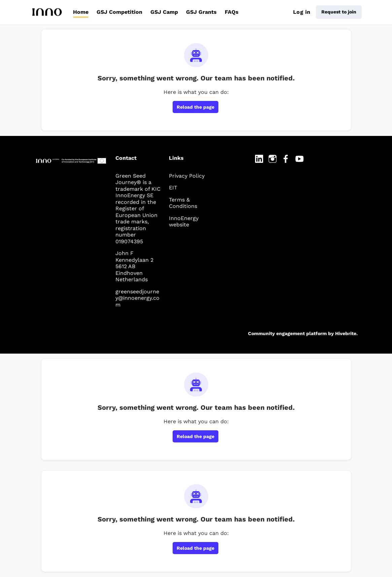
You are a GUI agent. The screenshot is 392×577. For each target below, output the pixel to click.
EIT (173, 188)
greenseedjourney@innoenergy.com (137, 298)
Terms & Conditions (183, 203)
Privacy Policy (187, 176)
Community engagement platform (287, 333)
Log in (302, 12)
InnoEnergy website (184, 222)
